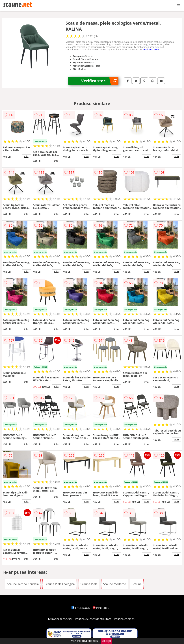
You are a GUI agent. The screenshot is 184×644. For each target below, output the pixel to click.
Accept (107, 641)
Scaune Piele (89, 584)
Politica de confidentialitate (93, 619)
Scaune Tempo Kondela (23, 584)
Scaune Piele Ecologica (59, 584)
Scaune (137, 584)
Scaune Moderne (115, 584)
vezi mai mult (151, 49)
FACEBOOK (81, 608)
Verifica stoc (100, 81)
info (26, 156)
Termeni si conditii (60, 619)
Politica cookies (124, 619)
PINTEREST (102, 608)
